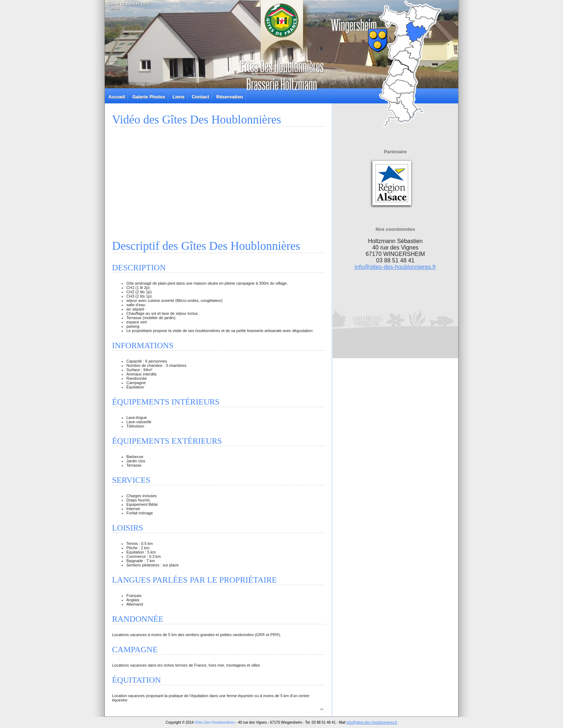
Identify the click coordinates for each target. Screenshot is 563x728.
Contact (200, 97)
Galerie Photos (149, 97)
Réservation (229, 97)
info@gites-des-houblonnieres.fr (395, 267)
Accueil (117, 97)
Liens (178, 97)
